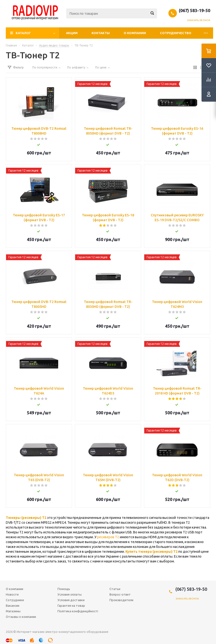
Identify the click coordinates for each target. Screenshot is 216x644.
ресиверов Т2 (108, 537)
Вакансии (13, 606)
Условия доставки (71, 600)
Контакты (101, 33)
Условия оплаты (70, 594)
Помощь (64, 589)
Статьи (115, 589)
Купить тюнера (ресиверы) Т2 (151, 552)
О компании (135, 33)
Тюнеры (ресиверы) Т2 (26, 518)
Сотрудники (15, 600)
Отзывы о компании (21, 617)
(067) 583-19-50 (194, 10)
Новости (12, 594)
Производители (121, 600)
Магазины (13, 611)
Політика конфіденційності (78, 611)
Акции (72, 33)
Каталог (23, 33)
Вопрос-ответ (120, 594)
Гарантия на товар (71, 606)
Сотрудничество (176, 33)
